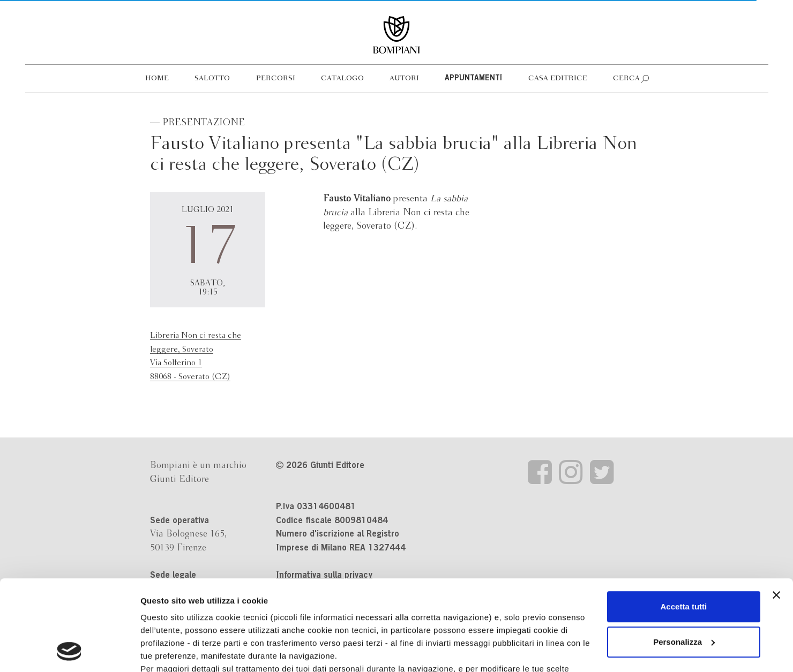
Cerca (626, 78)
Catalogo (342, 78)
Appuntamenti (473, 79)
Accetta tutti (684, 522)
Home (157, 78)
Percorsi (276, 78)
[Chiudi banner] (776, 510)
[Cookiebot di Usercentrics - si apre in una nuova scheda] (69, 651)
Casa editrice (558, 78)
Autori (404, 78)
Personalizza (684, 557)
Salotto (212, 78)
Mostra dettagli (169, 651)
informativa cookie (385, 597)
